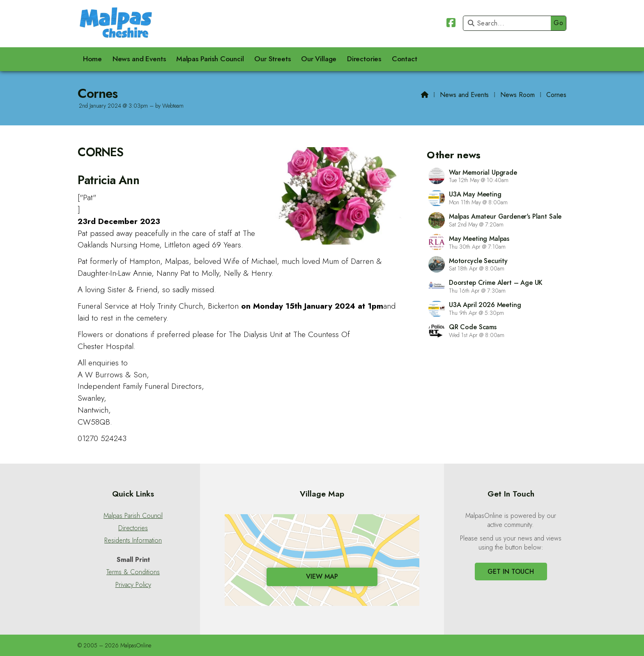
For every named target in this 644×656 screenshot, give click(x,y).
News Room (517, 95)
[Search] (509, 23)
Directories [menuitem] (364, 59)
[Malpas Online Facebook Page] (451, 24)
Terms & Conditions (133, 572)
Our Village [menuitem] (319, 59)
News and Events (464, 95)
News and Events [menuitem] (139, 59)
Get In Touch (511, 572)
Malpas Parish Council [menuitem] (210, 59)
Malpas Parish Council (133, 516)
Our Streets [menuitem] (272, 59)
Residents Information (133, 541)
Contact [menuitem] (405, 59)
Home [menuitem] (92, 59)
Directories (133, 528)
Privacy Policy (133, 585)
